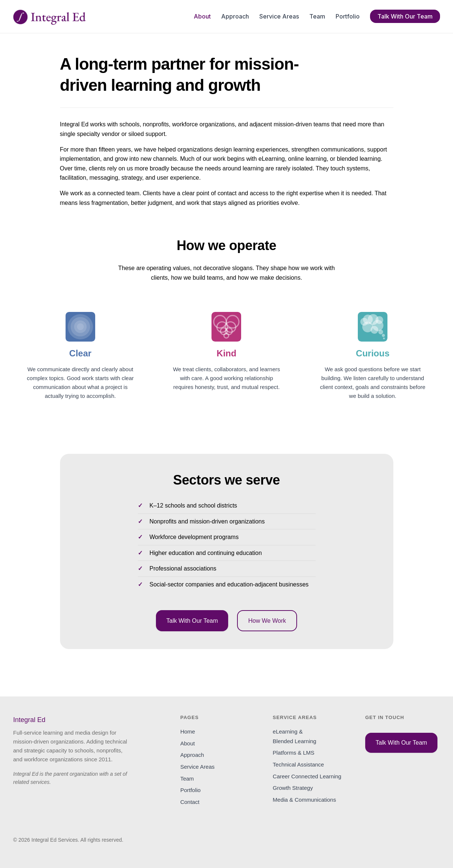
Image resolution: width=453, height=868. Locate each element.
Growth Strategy (293, 788)
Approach (235, 16)
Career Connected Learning (307, 776)
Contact (190, 802)
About (202, 16)
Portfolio (348, 16)
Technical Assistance (298, 764)
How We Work (267, 621)
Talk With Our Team (405, 16)
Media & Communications (304, 800)
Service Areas (279, 16)
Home (188, 731)
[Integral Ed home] (50, 17)
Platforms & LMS (294, 753)
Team (317, 16)
